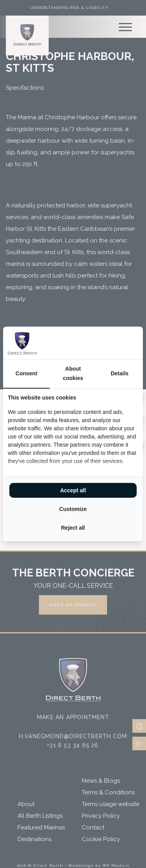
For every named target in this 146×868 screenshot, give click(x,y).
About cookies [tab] (73, 373)
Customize (73, 509)
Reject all (73, 528)
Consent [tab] (26, 373)
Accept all (73, 490)
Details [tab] (120, 373)
